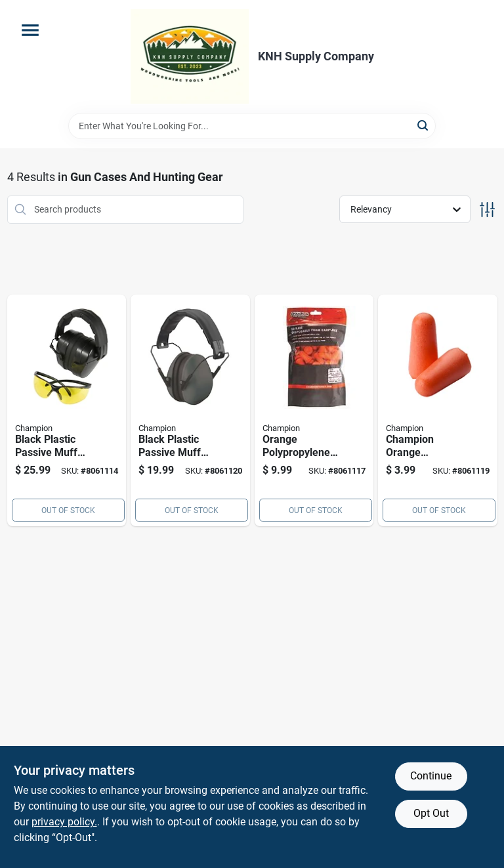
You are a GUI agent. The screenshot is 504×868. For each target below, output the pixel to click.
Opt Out (431, 813)
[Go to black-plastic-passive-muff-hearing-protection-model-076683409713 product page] (190, 411)
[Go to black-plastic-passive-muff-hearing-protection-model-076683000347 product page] (67, 411)
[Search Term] (252, 126)
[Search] (424, 125)
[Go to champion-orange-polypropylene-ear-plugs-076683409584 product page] (438, 411)
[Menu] (30, 30)
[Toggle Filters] (487, 210)
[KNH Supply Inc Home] (190, 56)
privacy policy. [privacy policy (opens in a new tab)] (64, 822)
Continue (431, 776)
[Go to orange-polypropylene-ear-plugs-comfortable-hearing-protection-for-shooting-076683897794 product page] (314, 411)
